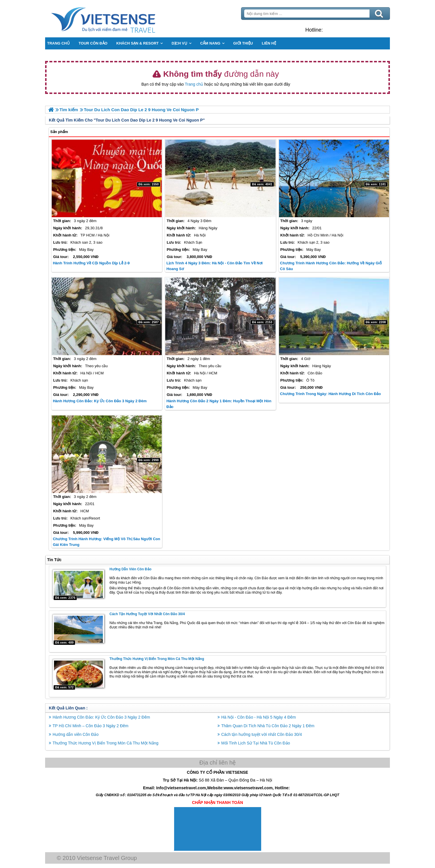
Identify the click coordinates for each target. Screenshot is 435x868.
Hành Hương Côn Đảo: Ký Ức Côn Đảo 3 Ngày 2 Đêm (100, 401)
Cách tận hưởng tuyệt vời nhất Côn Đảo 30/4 (147, 614)
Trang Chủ (118, 19)
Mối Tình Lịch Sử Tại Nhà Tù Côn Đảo (256, 743)
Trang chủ (194, 84)
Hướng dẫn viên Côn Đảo (130, 569)
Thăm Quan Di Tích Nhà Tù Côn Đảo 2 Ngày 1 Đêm (268, 726)
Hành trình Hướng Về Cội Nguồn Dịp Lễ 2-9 (91, 263)
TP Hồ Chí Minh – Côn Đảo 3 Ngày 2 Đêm (91, 726)
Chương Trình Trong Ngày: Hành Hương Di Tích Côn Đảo (331, 394)
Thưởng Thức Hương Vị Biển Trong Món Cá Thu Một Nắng (157, 659)
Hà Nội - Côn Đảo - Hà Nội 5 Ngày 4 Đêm (259, 717)
